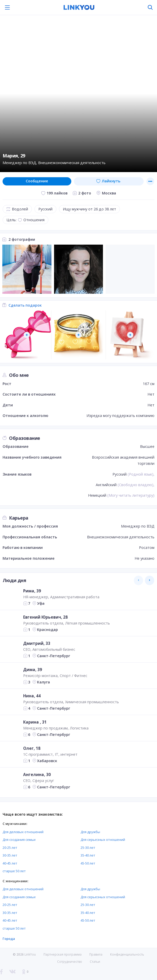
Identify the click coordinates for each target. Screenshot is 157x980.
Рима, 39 (32, 591)
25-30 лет (88, 848)
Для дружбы (90, 832)
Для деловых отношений (23, 832)
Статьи (95, 962)
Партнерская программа (63, 954)
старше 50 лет (14, 871)
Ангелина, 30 (37, 774)
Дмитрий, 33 (37, 643)
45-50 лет (88, 863)
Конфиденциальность (127, 954)
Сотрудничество (70, 962)
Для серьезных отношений (103, 840)
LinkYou (30, 954)
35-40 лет (88, 855)
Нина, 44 (32, 696)
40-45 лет (10, 863)
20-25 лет (10, 848)
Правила (96, 954)
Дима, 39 (33, 670)
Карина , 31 (35, 722)
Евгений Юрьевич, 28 (45, 617)
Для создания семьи (19, 840)
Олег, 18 (32, 748)
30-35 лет (10, 855)
